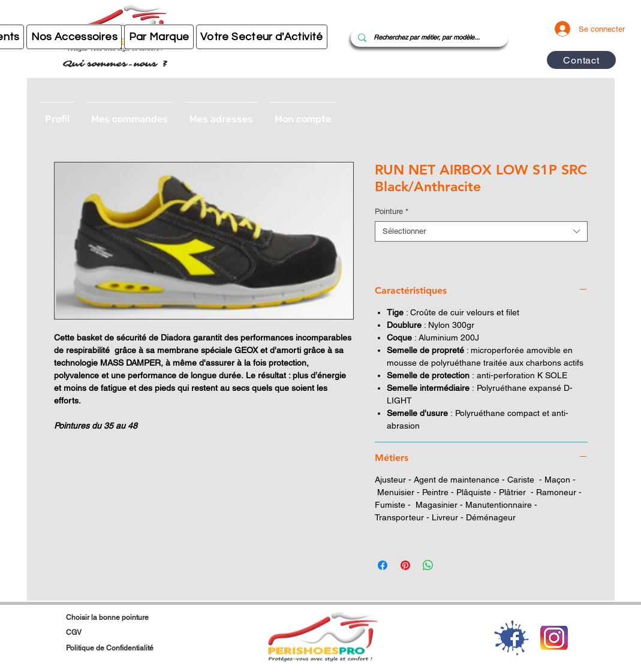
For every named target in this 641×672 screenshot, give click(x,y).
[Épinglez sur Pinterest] (405, 565)
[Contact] (581, 60)
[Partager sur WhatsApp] (428, 565)
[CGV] (119, 632)
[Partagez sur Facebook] (383, 565)
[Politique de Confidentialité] (153, 648)
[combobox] (481, 231)
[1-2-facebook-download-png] (511, 638)
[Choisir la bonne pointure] (125, 617)
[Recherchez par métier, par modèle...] (428, 38)
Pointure (392, 211)
